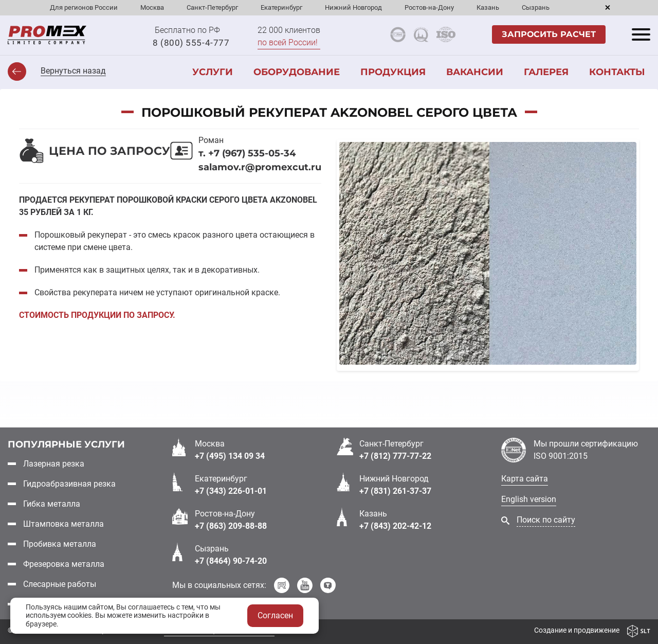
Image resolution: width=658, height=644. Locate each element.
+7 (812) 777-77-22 (395, 456)
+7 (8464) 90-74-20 (231, 561)
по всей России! (288, 42)
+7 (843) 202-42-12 (395, 526)
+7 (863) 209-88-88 (231, 526)
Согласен (275, 615)
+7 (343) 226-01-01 (231, 491)
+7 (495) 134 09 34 (230, 456)
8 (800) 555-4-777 (191, 43)
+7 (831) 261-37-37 (395, 491)
